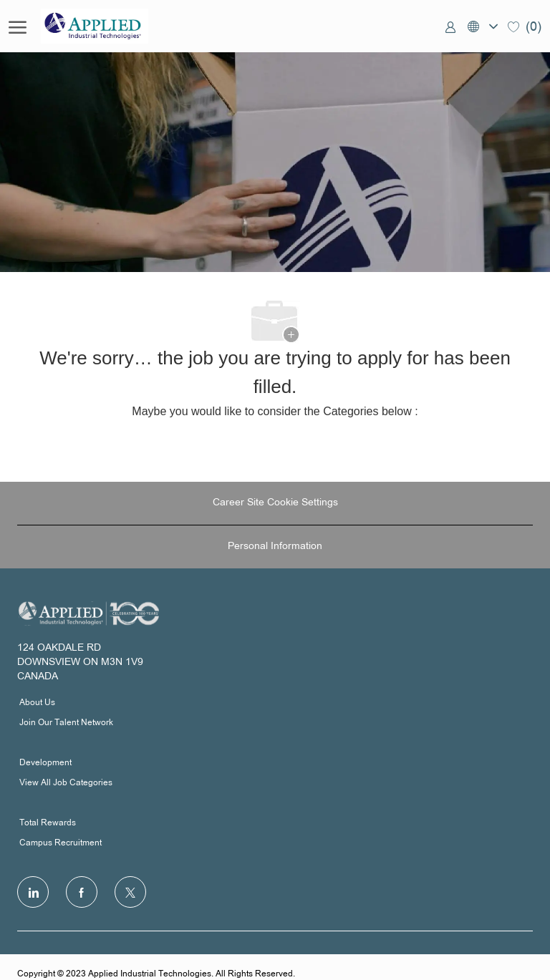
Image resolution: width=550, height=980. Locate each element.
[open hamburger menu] (18, 26)
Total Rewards (48, 823)
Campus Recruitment (61, 843)
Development (45, 763)
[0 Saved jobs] (525, 26)
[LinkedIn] (33, 892)
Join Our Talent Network (66, 723)
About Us (37, 703)
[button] (482, 26)
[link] (450, 26)
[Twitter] (130, 892)
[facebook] (82, 892)
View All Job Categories (66, 783)
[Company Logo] (112, 26)
